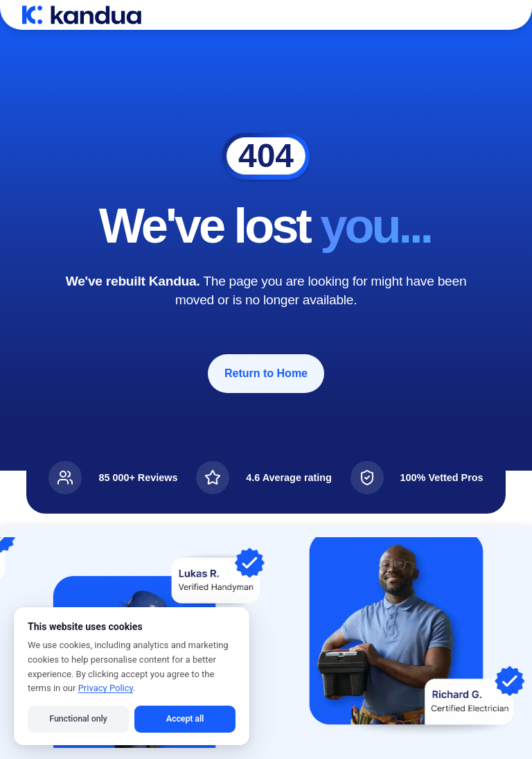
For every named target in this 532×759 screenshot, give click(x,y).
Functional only (78, 718)
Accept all (185, 718)
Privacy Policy (106, 688)
